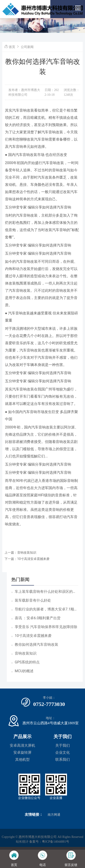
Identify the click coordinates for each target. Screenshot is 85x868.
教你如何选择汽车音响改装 (36, 644)
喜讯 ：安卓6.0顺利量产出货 (38, 618)
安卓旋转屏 (22, 752)
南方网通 (54, 815)
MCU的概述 (24, 671)
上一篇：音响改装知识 (20, 552)
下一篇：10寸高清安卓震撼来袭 (27, 559)
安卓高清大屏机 (22, 745)
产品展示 (22, 736)
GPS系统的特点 (27, 662)
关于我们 (63, 736)
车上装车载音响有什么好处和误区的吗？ (44, 592)
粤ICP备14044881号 (56, 842)
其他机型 (22, 759)
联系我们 (63, 759)
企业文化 (63, 752)
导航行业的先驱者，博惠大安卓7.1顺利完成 (46, 610)
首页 (12, 47)
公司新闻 (27, 47)
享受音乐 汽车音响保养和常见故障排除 (46, 627)
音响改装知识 (26, 653)
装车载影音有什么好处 (33, 600)
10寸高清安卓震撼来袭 (33, 636)
